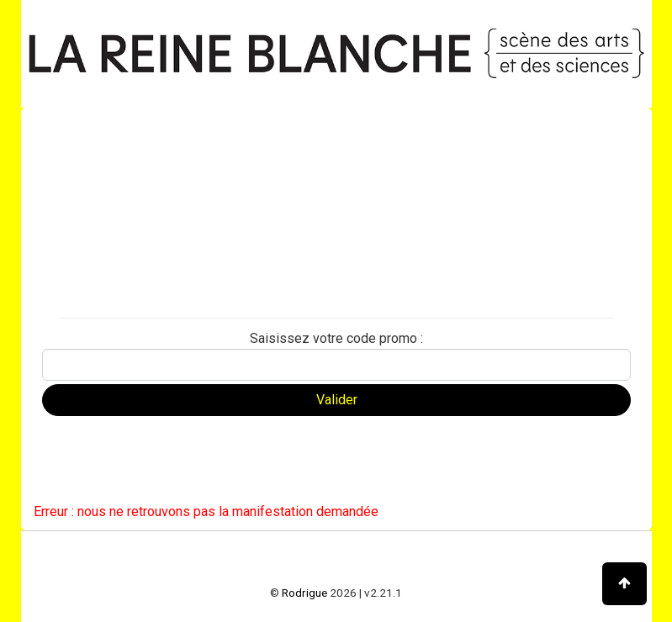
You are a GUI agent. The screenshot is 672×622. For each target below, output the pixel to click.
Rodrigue (304, 593)
